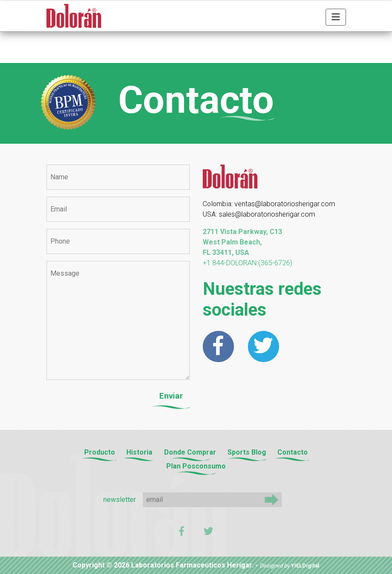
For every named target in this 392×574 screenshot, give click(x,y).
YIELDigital (305, 566)
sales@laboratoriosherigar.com (267, 214)
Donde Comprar (190, 452)
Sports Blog (247, 452)
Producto (100, 452)
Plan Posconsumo (196, 466)
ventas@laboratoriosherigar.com (285, 204)
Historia (139, 452)
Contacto (293, 452)
